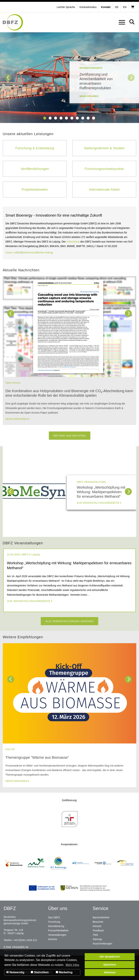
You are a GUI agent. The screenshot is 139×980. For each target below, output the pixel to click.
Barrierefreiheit (101, 917)
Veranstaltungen (57, 935)
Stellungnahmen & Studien (104, 148)
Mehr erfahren (16, 419)
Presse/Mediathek (58, 930)
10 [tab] (94, 118)
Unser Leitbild (13, 252)
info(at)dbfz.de (20, 947)
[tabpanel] (69, 78)
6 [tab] (72, 118)
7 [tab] (77, 118)
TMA (95, 935)
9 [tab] (88, 118)
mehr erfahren (89, 96)
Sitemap (97, 939)
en (125, 7)
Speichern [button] (110, 965)
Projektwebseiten (35, 189)
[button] (88, 7)
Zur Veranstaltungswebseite (98, 503)
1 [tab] (45, 118)
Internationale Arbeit (104, 189)
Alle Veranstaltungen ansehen (69, 621)
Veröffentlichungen (35, 169)
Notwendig (15, 972)
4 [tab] (61, 118)
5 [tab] (66, 118)
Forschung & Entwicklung (35, 148)
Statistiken (40, 972)
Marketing (64, 972)
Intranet (97, 926)
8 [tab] (83, 118)
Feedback (98, 930)
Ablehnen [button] (110, 972)
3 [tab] (56, 118)
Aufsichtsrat (73, 242)
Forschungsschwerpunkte (104, 169)
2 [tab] (50, 118)
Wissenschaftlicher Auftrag (38, 252)
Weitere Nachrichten (70, 436)
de (117, 7)
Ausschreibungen (102, 944)
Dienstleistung (56, 926)
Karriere (53, 939)
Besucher (98, 922)
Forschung (54, 922)
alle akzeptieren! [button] (110, 957)
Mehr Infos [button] (72, 965)
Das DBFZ (54, 917)
